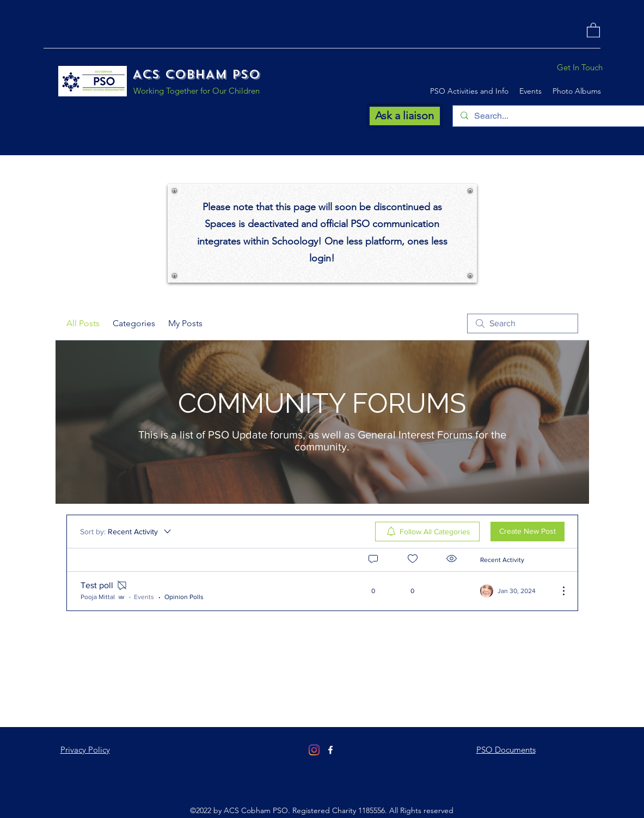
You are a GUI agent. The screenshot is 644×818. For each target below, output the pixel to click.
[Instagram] (314, 750)
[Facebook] (330, 750)
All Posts (83, 323)
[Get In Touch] (579, 68)
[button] (593, 30)
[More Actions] (558, 591)
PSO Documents (506, 750)
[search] (523, 323)
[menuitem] (427, 532)
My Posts (185, 323)
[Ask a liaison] (405, 116)
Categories (134, 323)
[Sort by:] (126, 532)
